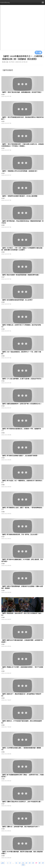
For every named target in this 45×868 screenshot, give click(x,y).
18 (40, 863)
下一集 (38, 52)
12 (20, 863)
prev (3, 863)
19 (43, 863)
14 (26, 863)
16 (33, 863)
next (23, 865)
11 (16, 863)
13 (23, 863)
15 (30, 863)
